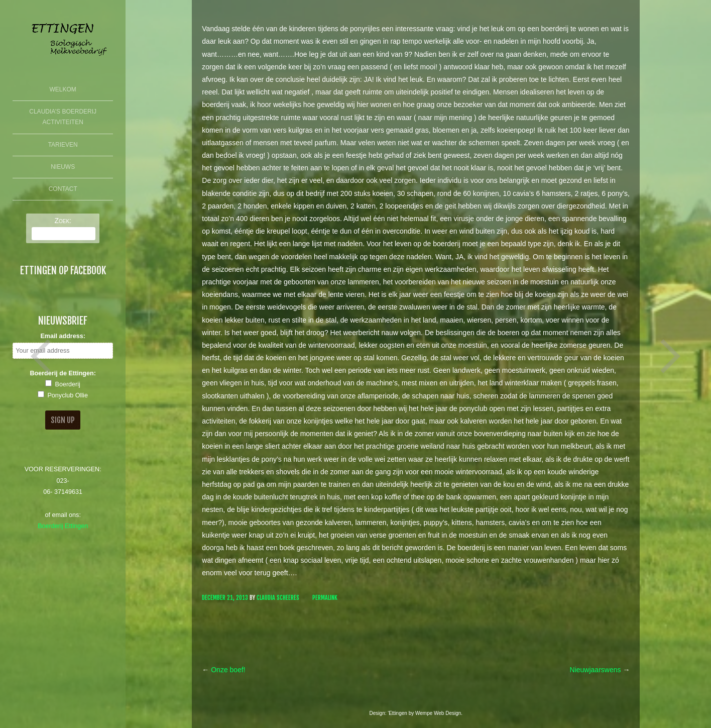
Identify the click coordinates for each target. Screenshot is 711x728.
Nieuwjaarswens (600, 670)
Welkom (63, 89)
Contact (63, 189)
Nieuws (63, 167)
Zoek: (63, 221)
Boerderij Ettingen (63, 526)
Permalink (325, 598)
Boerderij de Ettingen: (63, 373)
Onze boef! (223, 670)
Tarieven (63, 145)
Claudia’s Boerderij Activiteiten (63, 117)
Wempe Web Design (438, 713)
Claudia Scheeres (278, 598)
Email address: (63, 336)
